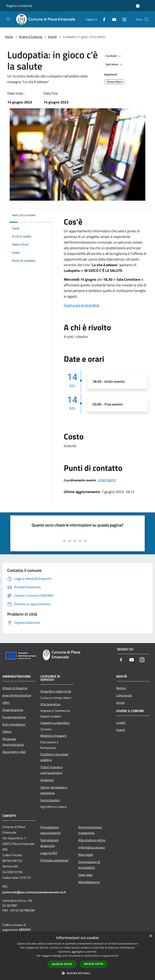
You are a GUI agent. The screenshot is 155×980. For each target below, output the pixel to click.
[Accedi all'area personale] (138, 6)
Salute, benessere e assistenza (54, 790)
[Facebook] (103, 19)
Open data (85, 875)
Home (9, 37)
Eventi (52, 37)
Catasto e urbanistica (55, 723)
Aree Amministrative (17, 695)
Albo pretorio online (92, 840)
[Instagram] (123, 19)
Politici (7, 732)
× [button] (150, 936)
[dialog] (77, 956)
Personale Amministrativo (13, 742)
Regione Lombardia (19, 6)
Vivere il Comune (31, 37)
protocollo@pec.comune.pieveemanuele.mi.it (34, 892)
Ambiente (47, 780)
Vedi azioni (115, 65)
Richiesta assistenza (54, 860)
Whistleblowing (89, 882)
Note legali (86, 855)
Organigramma (13, 710)
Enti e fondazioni (14, 724)
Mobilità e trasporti (53, 736)
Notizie (121, 688)
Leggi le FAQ (49, 853)
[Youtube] (113, 19)
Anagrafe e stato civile (56, 691)
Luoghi (121, 722)
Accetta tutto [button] (62, 964)
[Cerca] (147, 19)
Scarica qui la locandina (82, 305)
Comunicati (124, 695)
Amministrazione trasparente (90, 830)
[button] (77, 973)
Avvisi (120, 703)
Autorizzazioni (50, 800)
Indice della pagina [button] (24, 215)
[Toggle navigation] (8, 19)
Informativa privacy (92, 847)
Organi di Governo (15, 688)
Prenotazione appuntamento (50, 830)
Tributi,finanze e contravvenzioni (51, 770)
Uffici (6, 703)
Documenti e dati (14, 752)
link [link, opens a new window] (116, 956)
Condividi (114, 56)
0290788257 (107, 480)
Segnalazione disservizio (49, 843)
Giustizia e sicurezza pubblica (54, 757)
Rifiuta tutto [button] (94, 964)
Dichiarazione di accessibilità (89, 865)
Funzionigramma (14, 717)
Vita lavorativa (50, 704)
